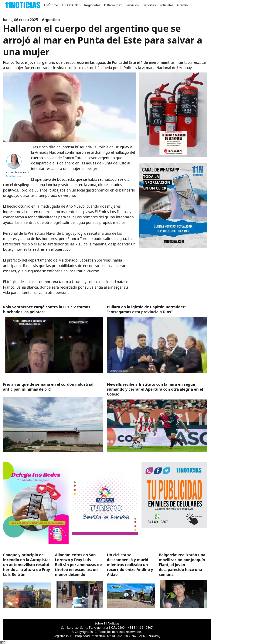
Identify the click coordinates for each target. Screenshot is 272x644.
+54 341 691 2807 (140, 628)
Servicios (132, 5)
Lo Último (51, 5)
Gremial (183, 5)
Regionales (92, 5)
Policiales (167, 5)
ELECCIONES (71, 5)
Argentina (51, 20)
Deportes (149, 5)
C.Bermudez (113, 5)
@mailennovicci (14, 176)
